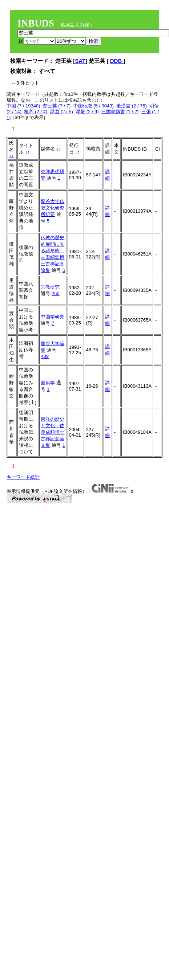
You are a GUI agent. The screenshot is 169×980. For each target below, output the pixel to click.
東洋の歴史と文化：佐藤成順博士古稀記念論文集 (53, 432)
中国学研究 (53, 317)
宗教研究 (50, 287)
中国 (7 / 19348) (23, 106)
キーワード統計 (23, 477)
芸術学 (48, 383)
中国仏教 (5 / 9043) (94, 106)
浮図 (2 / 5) (61, 112)
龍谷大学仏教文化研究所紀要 (53, 208)
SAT (80, 61)
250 (56, 293)
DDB (117, 61)
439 (45, 356)
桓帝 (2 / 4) (36, 112)
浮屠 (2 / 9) (87, 112)
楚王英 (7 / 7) (57, 106)
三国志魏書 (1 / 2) (120, 112)
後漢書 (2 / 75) (132, 106)
